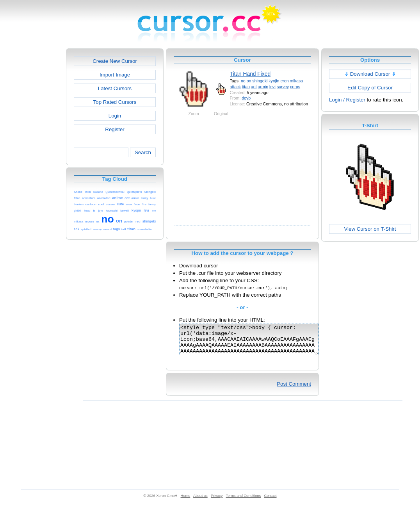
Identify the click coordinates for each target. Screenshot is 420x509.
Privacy (217, 502)
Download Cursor (370, 74)
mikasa (297, 81)
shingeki (260, 81)
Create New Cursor (115, 61)
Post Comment (294, 390)
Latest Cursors (115, 88)
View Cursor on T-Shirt (370, 229)
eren (284, 81)
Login (115, 116)
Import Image (115, 75)
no (243, 81)
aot (254, 87)
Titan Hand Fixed (250, 74)
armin (263, 87)
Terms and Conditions (243, 502)
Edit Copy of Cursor (370, 88)
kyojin (274, 81)
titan (246, 87)
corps (295, 87)
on (249, 81)
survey (283, 87)
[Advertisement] (32, 166)
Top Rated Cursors (115, 102)
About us (200, 502)
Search (143, 152)
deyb (246, 98)
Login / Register (347, 100)
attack (235, 87)
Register (115, 129)
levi (272, 87)
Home (186, 502)
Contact (271, 502)
